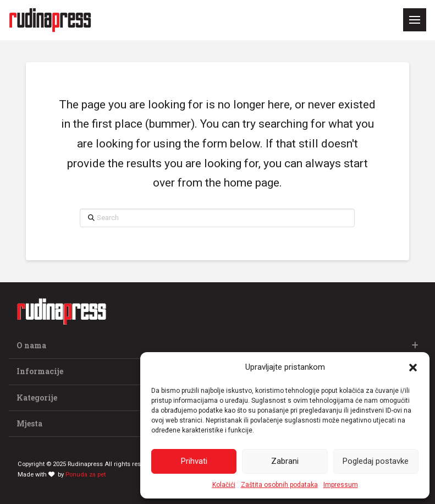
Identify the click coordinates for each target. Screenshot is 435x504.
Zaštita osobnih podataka (279, 485)
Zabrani (285, 461)
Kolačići (224, 485)
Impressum (341, 485)
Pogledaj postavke (376, 461)
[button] (413, 368)
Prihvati (194, 461)
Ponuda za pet (86, 475)
